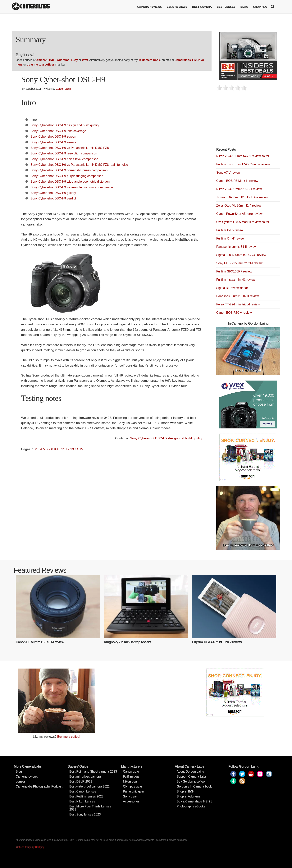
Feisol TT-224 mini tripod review (238, 304)
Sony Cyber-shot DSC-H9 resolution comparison (64, 153)
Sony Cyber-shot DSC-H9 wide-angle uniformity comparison (72, 187)
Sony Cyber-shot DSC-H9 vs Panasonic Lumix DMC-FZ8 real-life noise (79, 165)
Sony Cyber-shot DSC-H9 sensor (53, 142)
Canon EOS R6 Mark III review (237, 181)
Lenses (21, 781)
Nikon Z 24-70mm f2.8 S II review (239, 189)
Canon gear (131, 772)
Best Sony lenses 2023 (85, 814)
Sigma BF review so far (232, 288)
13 (72, 449)
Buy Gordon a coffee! (191, 781)
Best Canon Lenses (83, 791)
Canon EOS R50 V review (234, 313)
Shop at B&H (186, 791)
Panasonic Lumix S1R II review (237, 296)
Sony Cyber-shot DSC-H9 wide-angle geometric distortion (70, 181)
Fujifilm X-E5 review (230, 230)
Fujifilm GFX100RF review (234, 271)
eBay (74, 60)
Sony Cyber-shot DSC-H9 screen (53, 136)
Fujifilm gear (131, 777)
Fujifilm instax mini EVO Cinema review (243, 164)
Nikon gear (130, 781)
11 (63, 449)
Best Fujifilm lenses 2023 (86, 796)
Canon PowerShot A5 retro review (239, 214)
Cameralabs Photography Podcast (39, 786)
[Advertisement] (245, 121)
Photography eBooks (191, 806)
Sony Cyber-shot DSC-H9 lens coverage (58, 131)
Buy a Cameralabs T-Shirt (194, 801)
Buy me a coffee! (69, 737)
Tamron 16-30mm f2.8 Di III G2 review (242, 197)
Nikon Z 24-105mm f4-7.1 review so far (243, 156)
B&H (52, 60)
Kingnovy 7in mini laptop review (127, 642)
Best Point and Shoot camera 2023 (93, 772)
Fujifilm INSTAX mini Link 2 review (217, 642)
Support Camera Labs (192, 777)
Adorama (63, 60)
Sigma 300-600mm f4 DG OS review (241, 255)
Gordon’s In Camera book (194, 786)
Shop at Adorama (189, 796)
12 (68, 449)
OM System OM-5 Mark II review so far (243, 222)
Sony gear (130, 796)
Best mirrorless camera (85, 777)
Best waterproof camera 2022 (89, 786)
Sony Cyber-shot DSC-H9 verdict (53, 198)
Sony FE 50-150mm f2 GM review (239, 263)
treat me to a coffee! (41, 64)
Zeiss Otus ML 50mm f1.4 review (239, 206)
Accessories (131, 801)
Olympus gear (133, 786)
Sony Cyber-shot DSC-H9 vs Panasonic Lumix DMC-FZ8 (70, 148)
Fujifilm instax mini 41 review (236, 280)
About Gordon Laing (190, 772)
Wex (85, 60)
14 (77, 449)
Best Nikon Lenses (82, 801)
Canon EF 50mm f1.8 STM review (40, 642)
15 (81, 449)
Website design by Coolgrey (30, 847)
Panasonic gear (134, 791)
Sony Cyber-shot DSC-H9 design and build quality (65, 125)
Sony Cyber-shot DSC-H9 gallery (53, 193)
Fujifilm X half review (230, 238)
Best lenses (226, 7)
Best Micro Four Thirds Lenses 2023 (90, 808)
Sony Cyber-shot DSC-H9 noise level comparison (64, 159)
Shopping (260, 7)
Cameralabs (31, 7)
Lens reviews (177, 7)
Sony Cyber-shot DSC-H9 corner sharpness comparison (69, 170)
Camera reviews (150, 7)
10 (59, 449)
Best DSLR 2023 (81, 781)
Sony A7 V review (228, 173)
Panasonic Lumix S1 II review (236, 247)
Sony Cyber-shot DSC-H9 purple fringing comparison (67, 176)
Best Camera (202, 7)
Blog (244, 7)
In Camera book (149, 60)
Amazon (42, 60)
